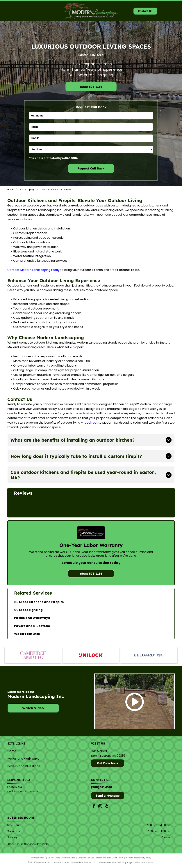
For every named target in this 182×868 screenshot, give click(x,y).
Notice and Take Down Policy (110, 859)
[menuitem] (91, 601)
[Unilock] (91, 656)
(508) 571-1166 (101, 789)
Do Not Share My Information (61, 859)
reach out (91, 423)
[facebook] (94, 808)
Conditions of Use (86, 859)
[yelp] (107, 808)
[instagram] (100, 808)
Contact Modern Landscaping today (33, 270)
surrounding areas (26, 793)
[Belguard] (149, 656)
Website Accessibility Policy (138, 859)
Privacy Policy (37, 859)
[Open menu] (173, 11)
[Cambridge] (33, 656)
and (10, 793)
